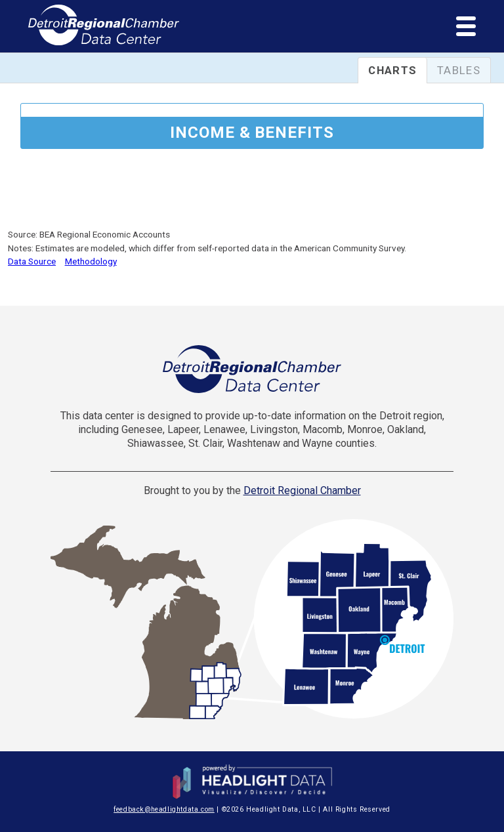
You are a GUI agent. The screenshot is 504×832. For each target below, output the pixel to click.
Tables (459, 70)
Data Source (32, 261)
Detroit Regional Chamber (302, 490)
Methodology (91, 261)
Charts (392, 70)
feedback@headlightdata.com (164, 809)
